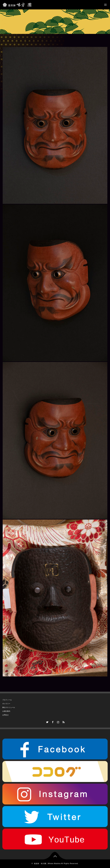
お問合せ (5, 715)
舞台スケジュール (9, 707)
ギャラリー (6, 704)
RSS (63, 722)
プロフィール (7, 700)
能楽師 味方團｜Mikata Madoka (47, 864)
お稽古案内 (6, 711)
